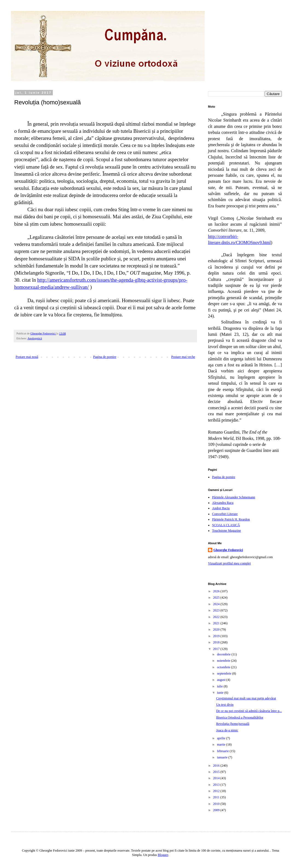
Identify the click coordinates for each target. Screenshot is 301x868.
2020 (217, 629)
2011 (217, 797)
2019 (217, 636)
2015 (217, 772)
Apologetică (35, 338)
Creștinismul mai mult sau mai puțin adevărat (246, 698)
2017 (217, 649)
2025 (217, 598)
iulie (220, 686)
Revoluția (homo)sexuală (233, 724)
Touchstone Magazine (226, 531)
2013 (217, 785)
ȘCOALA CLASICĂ (226, 525)
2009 (217, 810)
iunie (221, 693)
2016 (217, 766)
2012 (217, 791)
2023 (217, 610)
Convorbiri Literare (225, 514)
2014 (217, 778)
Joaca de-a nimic (227, 730)
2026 (217, 591)
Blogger (163, 855)
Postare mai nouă (27, 357)
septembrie (225, 673)
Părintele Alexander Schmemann (234, 497)
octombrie (224, 667)
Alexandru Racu (223, 503)
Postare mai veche (183, 357)
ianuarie (223, 757)
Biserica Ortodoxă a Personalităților (240, 717)
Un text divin (225, 705)
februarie (223, 751)
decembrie (224, 654)
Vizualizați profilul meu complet (229, 563)
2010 (217, 804)
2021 (217, 623)
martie (222, 745)
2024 (217, 604)
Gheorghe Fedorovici (228, 550)
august (222, 680)
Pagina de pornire (105, 357)
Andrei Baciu (221, 508)
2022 (217, 617)
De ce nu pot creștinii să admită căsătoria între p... (249, 711)
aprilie (222, 738)
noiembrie (224, 661)
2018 (217, 642)
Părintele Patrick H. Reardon (231, 519)
